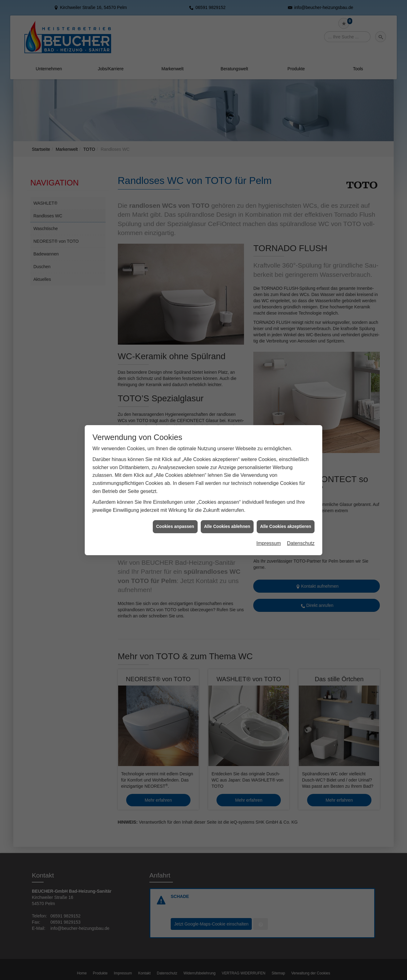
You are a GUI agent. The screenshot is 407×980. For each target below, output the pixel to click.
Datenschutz (301, 515)
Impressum (269, 515)
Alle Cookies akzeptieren (286, 498)
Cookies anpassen (175, 498)
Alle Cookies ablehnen (227, 498)
